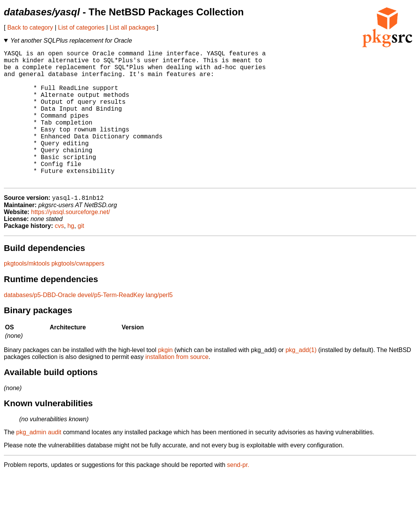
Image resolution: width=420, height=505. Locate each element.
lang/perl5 (159, 325)
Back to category (30, 27)
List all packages (132, 27)
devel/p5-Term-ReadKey (111, 325)
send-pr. (238, 495)
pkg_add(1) (301, 380)
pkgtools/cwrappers (78, 294)
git (81, 256)
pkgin (165, 380)
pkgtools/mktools (27, 294)
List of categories (81, 27)
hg (71, 256)
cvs (60, 256)
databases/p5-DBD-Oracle (40, 325)
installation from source (177, 387)
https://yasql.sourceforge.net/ (71, 242)
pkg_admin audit (39, 463)
